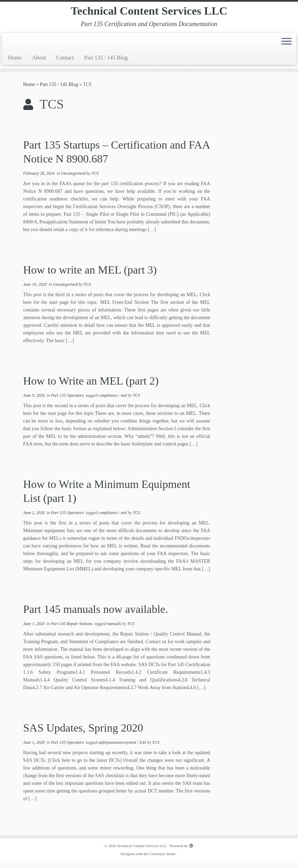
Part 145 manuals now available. (96, 615)
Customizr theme (162, 859)
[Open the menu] (287, 48)
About (39, 63)
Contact (65, 63)
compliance (108, 401)
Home (15, 63)
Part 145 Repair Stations (73, 629)
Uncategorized (74, 179)
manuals (115, 629)
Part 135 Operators (68, 401)
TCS (95, 179)
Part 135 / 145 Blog (106, 63)
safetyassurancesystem (118, 748)
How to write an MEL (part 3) (90, 275)
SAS (143, 748)
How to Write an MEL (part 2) (91, 386)
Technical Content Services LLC (149, 14)
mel (124, 401)
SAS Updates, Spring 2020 (83, 733)
